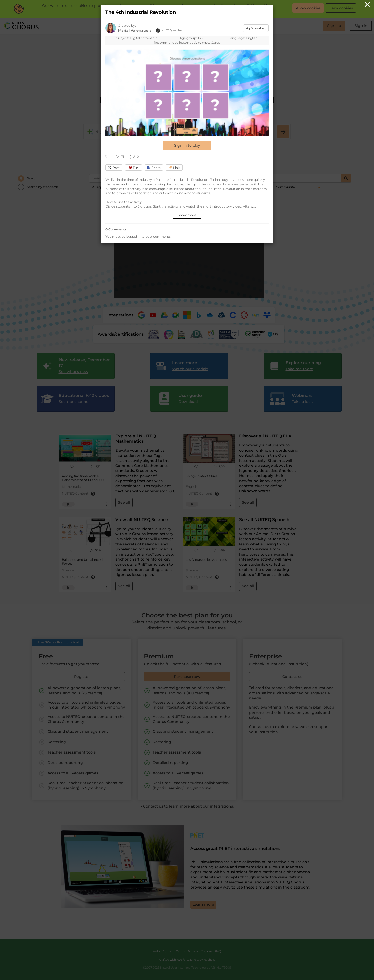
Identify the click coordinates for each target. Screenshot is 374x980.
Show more (187, 215)
